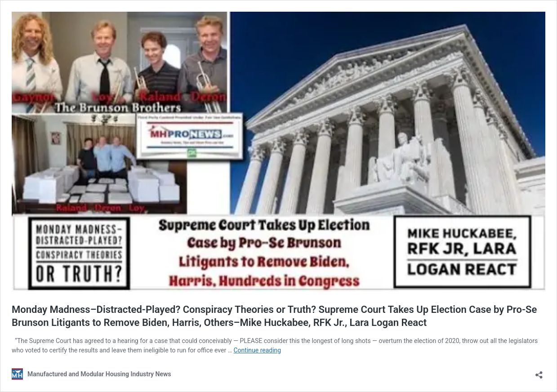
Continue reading (257, 350)
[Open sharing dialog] (539, 372)
